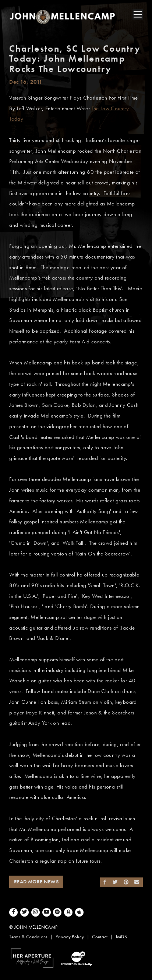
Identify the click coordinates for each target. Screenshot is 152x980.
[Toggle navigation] (138, 14)
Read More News (36, 882)
